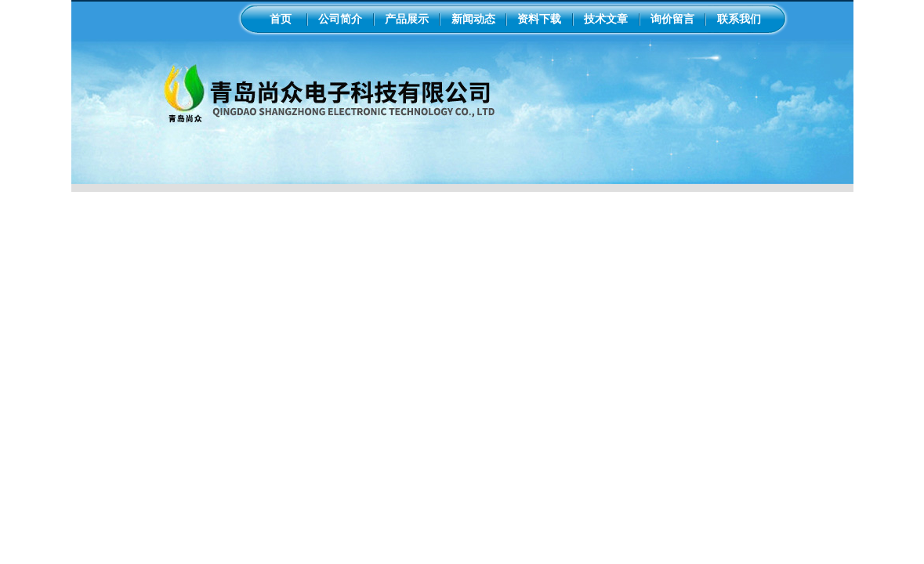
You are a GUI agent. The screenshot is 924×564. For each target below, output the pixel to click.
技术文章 (606, 19)
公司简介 (340, 19)
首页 (281, 19)
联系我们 (739, 19)
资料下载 (539, 19)
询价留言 (672, 19)
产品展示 (407, 19)
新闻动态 (473, 19)
